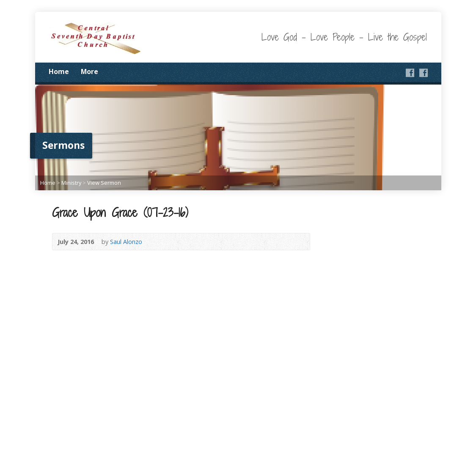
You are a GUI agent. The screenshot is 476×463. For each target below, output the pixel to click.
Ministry (71, 183)
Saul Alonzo (126, 242)
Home (59, 71)
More (89, 71)
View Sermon (104, 183)
